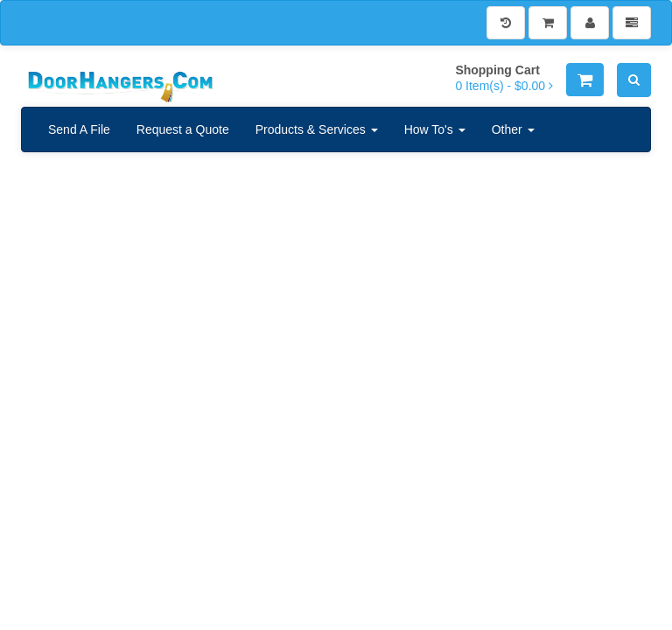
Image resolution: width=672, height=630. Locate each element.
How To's (435, 129)
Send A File (79, 129)
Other (513, 129)
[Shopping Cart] (548, 23)
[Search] (634, 80)
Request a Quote (183, 129)
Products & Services (317, 129)
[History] (506, 23)
